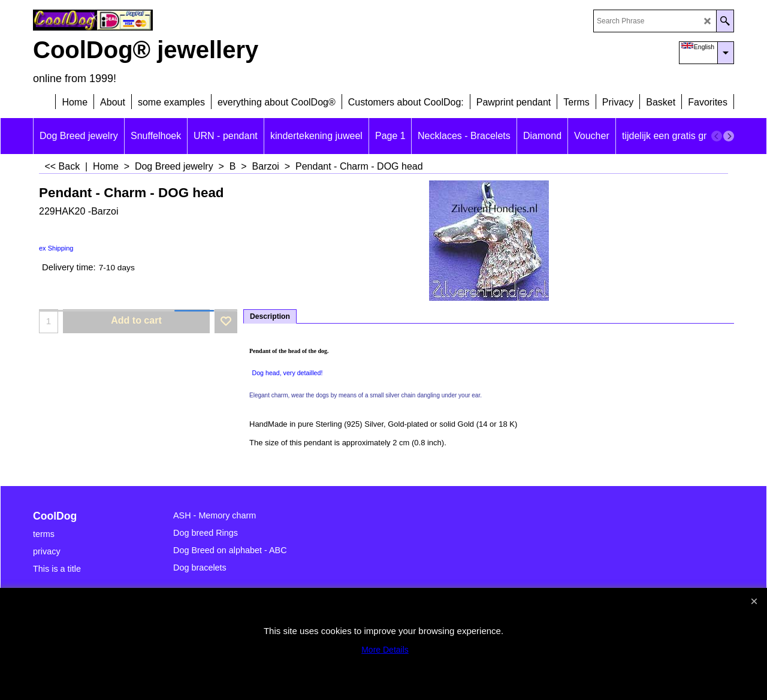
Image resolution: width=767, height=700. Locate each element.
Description (270, 316)
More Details (385, 650)
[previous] (717, 136)
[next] (729, 136)
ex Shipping (56, 248)
